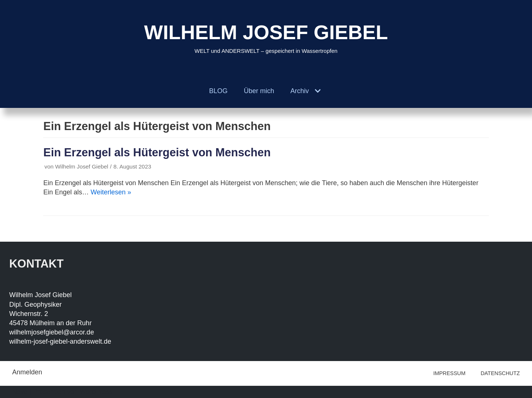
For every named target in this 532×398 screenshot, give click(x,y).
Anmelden (27, 372)
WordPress (96, 392)
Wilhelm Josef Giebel (82, 166)
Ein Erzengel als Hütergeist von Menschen (157, 152)
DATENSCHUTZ (500, 373)
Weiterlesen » (111, 192)
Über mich (259, 91)
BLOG (218, 91)
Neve (20, 392)
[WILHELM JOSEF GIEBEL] (266, 37)
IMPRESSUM (449, 373)
